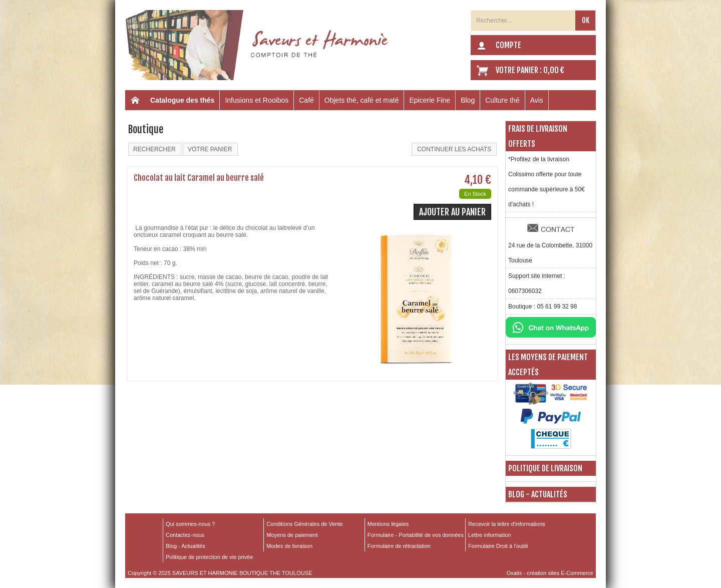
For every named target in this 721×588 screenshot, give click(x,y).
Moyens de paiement (292, 535)
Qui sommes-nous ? (190, 524)
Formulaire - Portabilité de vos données (416, 535)
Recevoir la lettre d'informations (507, 524)
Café (306, 100)
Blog (468, 100)
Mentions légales (388, 524)
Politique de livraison (545, 468)
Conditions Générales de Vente (304, 524)
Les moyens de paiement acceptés (548, 365)
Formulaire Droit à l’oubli (498, 546)
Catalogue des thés (182, 100)
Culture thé (502, 100)
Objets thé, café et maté (362, 100)
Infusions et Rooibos (257, 100)
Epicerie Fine (430, 100)
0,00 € (554, 70)
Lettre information (490, 535)
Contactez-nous (185, 535)
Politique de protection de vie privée (209, 557)
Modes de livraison (289, 546)
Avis (537, 100)
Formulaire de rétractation (399, 546)
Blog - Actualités (538, 494)
